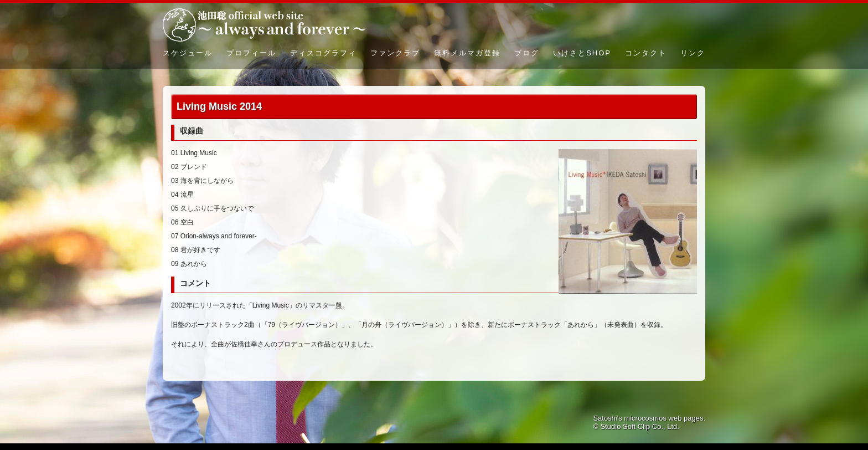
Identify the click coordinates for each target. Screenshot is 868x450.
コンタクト (646, 53)
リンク (693, 53)
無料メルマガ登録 (467, 53)
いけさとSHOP (582, 53)
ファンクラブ (395, 53)
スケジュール (188, 53)
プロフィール (251, 53)
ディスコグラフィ (323, 53)
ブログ (527, 53)
